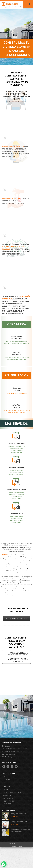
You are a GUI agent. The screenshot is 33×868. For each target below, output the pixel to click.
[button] (4, 864)
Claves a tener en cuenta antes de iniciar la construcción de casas (20, 814)
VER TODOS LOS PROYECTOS (16, 618)
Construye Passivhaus (17, 353)
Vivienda (17, 407)
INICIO (6, 790)
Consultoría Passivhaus (16, 444)
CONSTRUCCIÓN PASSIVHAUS (12, 793)
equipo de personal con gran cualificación (18, 581)
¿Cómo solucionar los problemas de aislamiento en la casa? (20, 830)
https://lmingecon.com (11, 757)
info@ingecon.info (10, 754)
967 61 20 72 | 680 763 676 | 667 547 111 (16, 751)
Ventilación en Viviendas (17, 490)
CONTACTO (7, 804)
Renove (17, 388)
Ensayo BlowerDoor (16, 468)
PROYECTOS (7, 796)
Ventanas (17, 391)
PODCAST (7, 780)
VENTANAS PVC (8, 798)
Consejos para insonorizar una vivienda (19, 822)
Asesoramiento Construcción (16, 338)
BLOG (5, 777)
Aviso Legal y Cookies (16, 846)
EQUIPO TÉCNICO (8, 801)
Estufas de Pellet (16, 514)
